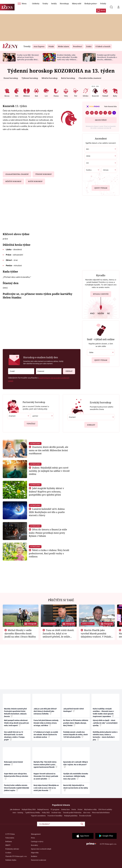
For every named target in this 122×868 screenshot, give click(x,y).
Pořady (103, 3)
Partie (74, 809)
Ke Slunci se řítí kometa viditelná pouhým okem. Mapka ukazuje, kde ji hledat (76, 723)
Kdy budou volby (90, 809)
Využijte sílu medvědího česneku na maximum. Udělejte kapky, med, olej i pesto (76, 776)
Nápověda (35, 853)
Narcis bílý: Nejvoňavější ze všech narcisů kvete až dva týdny (76, 788)
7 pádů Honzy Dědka (32, 813)
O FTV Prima (10, 834)
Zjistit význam (101, 187)
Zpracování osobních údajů (41, 849)
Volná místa (10, 838)
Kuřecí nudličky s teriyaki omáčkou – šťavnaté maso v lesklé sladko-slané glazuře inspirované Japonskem (103, 713)
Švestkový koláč (85, 816)
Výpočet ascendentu (38, 816)
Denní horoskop (11, 78)
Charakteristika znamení (90, 78)
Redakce (34, 856)
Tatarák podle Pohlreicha (72, 813)
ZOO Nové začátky (105, 809)
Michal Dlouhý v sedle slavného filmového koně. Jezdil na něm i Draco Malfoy (20, 633)
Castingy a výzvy (37, 841)
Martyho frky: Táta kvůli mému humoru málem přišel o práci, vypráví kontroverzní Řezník (45, 765)
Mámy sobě (77, 3)
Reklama (9, 841)
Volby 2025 (46, 813)
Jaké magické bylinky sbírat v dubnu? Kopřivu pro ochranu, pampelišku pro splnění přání (46, 491)
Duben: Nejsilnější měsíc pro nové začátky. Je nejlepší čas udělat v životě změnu (49, 471)
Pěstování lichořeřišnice (101, 813)
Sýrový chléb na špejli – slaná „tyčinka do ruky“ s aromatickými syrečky (105, 723)
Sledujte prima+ (91, 3)
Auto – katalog (18, 813)
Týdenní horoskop (30, 78)
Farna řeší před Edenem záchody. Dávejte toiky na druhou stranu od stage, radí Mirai (46, 723)
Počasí (80, 809)
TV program (55, 809)
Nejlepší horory (43, 809)
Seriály (54, 3)
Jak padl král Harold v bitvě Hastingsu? (74, 710)
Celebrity (36, 3)
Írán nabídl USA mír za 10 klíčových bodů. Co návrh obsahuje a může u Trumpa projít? (14, 736)
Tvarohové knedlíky (55, 816)
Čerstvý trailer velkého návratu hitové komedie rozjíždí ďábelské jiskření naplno (17, 788)
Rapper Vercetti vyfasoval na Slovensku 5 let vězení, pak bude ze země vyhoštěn (46, 776)
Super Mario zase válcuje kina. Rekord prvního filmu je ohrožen (16, 776)
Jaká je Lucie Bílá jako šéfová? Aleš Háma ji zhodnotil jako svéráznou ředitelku (45, 711)
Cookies (8, 853)
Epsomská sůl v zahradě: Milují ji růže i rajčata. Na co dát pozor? (76, 764)
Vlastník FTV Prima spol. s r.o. (16, 856)
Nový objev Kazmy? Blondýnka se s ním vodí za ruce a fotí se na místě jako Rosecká (46, 788)
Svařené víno (56, 813)
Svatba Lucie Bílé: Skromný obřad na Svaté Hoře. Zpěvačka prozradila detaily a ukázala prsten (28, 58)
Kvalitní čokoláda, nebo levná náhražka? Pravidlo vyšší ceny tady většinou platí (67, 58)
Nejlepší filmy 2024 (29, 809)
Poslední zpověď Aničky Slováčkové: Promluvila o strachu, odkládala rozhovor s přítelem (107, 58)
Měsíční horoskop (50, 78)
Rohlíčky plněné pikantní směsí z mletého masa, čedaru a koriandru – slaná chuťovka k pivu (105, 736)
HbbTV (8, 845)
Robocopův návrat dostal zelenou (13, 763)
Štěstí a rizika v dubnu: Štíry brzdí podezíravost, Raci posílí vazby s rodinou (49, 553)
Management (36, 834)
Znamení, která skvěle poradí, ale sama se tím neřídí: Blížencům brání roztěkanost (48, 450)
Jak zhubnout (15, 809)
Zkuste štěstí (101, 120)
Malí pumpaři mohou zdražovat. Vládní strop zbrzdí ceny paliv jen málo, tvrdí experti (17, 723)
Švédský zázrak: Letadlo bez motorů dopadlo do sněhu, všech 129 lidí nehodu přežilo (75, 735)
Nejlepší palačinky (71, 816)
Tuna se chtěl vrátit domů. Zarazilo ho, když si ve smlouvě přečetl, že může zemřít (58, 635)
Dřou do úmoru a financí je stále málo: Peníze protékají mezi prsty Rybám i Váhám (48, 533)
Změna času (65, 809)
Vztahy (45, 3)
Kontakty (34, 845)
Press (33, 838)
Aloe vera (87, 813)
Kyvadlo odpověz (101, 294)
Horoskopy (64, 3)
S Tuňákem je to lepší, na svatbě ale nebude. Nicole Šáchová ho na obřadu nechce (46, 735)
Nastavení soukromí (38, 860)
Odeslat (68, 370)
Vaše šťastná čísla (110, 106)
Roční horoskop (68, 78)
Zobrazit (91, 424)
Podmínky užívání (12, 849)
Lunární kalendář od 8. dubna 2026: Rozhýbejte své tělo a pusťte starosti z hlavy (47, 512)
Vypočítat (31, 423)
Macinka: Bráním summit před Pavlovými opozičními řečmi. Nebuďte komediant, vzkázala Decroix (15, 713)
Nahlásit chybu (11, 860)
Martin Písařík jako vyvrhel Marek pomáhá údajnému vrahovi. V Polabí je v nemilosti (96, 635)
